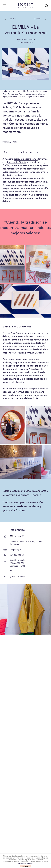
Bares (29, 91)
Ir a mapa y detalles (10, 142)
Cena (4, 94)
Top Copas (27, 94)
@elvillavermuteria (18, 576)
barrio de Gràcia (17, 162)
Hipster (42, 94)
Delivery (35, 94)
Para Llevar (12, 96)
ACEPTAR (26, 866)
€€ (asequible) (21, 91)
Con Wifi (18, 94)
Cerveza (11, 94)
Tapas (30, 96)
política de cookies (25, 863)
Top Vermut (22, 96)
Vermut (36, 96)
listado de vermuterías (26, 159)
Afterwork (43, 91)
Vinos (42, 96)
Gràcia (35, 91)
